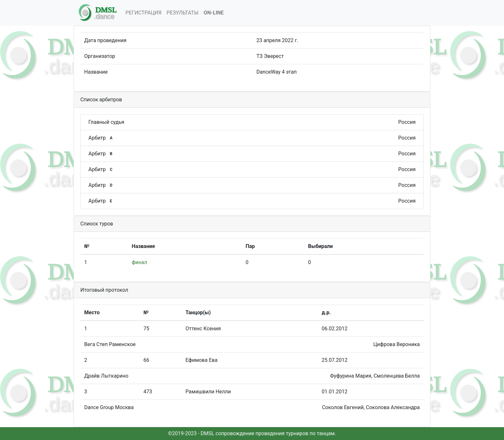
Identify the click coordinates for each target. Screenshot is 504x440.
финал (139, 262)
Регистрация (143, 13)
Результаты (182, 13)
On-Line (214, 13)
